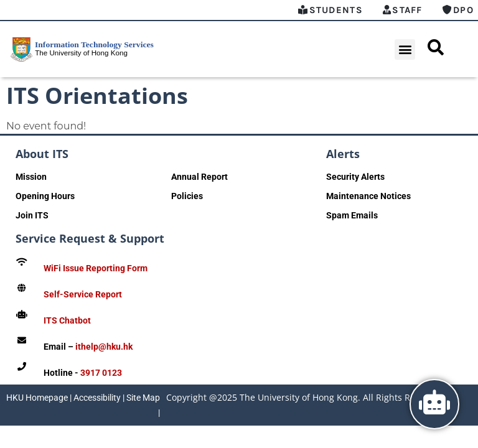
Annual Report (199, 177)
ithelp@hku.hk (104, 347)
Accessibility (97, 398)
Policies (187, 196)
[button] (405, 49)
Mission (31, 177)
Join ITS (32, 215)
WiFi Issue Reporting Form (96, 268)
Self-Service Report (83, 294)
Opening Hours (45, 196)
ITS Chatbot (67, 320)
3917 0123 (101, 373)
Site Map (143, 398)
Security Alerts (355, 177)
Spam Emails (352, 215)
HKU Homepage (37, 398)
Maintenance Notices (368, 196)
